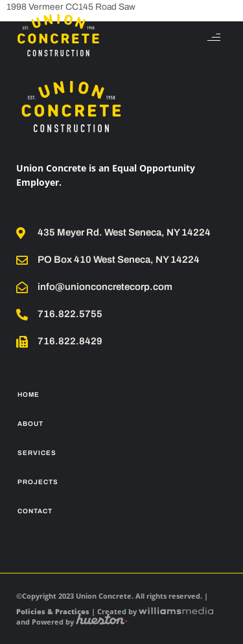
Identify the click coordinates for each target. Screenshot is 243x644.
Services (37, 453)
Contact (35, 511)
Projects (38, 482)
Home (29, 394)
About (30, 424)
